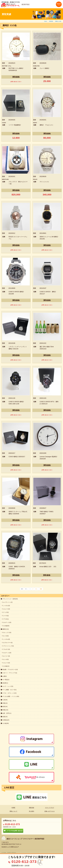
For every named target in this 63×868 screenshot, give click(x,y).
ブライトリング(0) (8, 646)
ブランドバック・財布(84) (9, 599)
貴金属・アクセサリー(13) (9, 670)
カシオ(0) (5, 659)
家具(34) (4, 707)
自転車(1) (4, 683)
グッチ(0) (5, 612)
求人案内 (32, 811)
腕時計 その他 (58, 21)
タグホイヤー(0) (7, 643)
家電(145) (4, 710)
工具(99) (4, 700)
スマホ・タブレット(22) (9, 693)
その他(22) (6, 666)
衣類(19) (4, 703)
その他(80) (6, 626)
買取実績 (51, 21)
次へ (37, 589)
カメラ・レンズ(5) (7, 686)
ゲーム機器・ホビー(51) (9, 690)
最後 (41, 589)
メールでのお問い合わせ (13, 831)
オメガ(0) (5, 636)
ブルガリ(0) (6, 649)
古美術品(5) (5, 720)
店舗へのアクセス (50, 811)
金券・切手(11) (6, 713)
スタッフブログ (50, 808)
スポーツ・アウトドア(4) (9, 673)
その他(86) (5, 723)
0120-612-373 (11, 824)
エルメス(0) (6, 609)
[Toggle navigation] (59, 4)
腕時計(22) (5, 629)
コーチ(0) (5, 616)
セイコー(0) (6, 656)
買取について (13, 811)
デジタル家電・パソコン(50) (10, 696)
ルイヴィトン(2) (7, 602)
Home (46, 21)
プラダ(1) (5, 619)
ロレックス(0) (7, 632)
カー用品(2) (5, 680)
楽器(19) (4, 717)
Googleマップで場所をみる (10, 847)
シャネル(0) (6, 606)
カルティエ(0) (7, 622)
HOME (13, 808)
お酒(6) (4, 676)
